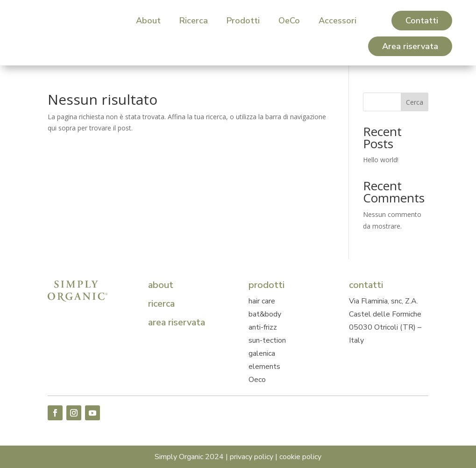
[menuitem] (148, 21)
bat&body (265, 314)
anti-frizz (263, 327)
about (161, 285)
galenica (262, 353)
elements (264, 367)
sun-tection (267, 340)
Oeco (257, 380)
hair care (262, 301)
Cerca (415, 102)
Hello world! (381, 160)
